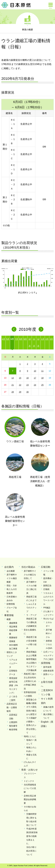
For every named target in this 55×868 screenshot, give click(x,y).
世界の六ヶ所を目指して (31, 729)
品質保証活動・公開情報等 (12, 707)
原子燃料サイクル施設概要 (12, 578)
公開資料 (13, 722)
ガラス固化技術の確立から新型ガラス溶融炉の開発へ (31, 714)
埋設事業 (13, 627)
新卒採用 (47, 667)
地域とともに (30, 736)
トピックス (29, 781)
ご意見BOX (47, 690)
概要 (9, 619)
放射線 (49, 641)
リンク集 (46, 695)
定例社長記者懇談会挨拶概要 (30, 799)
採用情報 (46, 663)
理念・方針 (12, 586)
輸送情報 (13, 729)
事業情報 (28, 23)
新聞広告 (47, 586)
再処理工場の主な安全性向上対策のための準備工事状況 (30, 681)
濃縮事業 (13, 623)
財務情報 (11, 604)
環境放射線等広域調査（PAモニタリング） (13, 685)
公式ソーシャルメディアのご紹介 (48, 655)
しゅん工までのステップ (31, 608)
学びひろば (48, 619)
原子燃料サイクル (49, 633)
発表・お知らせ (29, 770)
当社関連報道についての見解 (30, 788)
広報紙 (46, 589)
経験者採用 (48, 671)
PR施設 (47, 608)
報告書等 (13, 726)
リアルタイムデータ (13, 663)
